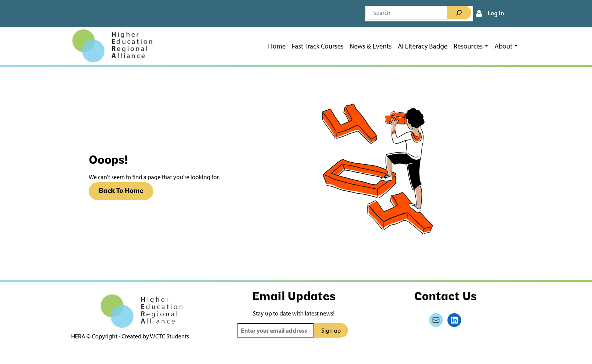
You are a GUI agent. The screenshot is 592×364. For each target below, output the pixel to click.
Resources (468, 46)
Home (277, 46)
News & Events (371, 46)
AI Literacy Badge (423, 46)
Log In (496, 14)
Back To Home (121, 191)
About (503, 46)
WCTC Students (169, 336)
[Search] (459, 13)
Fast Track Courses (318, 46)
